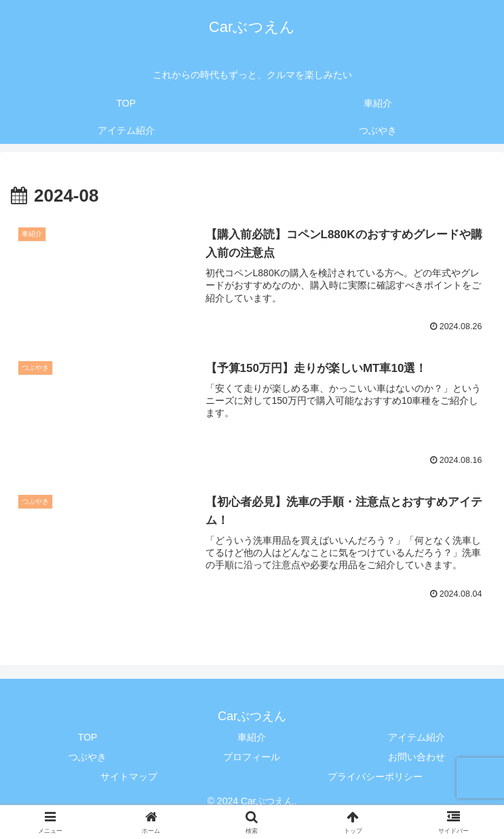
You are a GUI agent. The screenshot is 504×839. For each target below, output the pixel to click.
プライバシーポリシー (375, 777)
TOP (88, 737)
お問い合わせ (416, 757)
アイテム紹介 (416, 737)
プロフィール (252, 757)
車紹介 (252, 737)
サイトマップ (129, 777)
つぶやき (88, 757)
